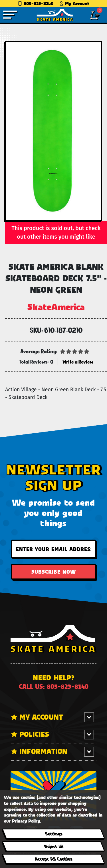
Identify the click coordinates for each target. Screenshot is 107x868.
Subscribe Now (54, 572)
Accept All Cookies (53, 859)
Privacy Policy (26, 821)
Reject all (53, 846)
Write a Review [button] (78, 362)
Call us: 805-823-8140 (54, 686)
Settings (53, 834)
